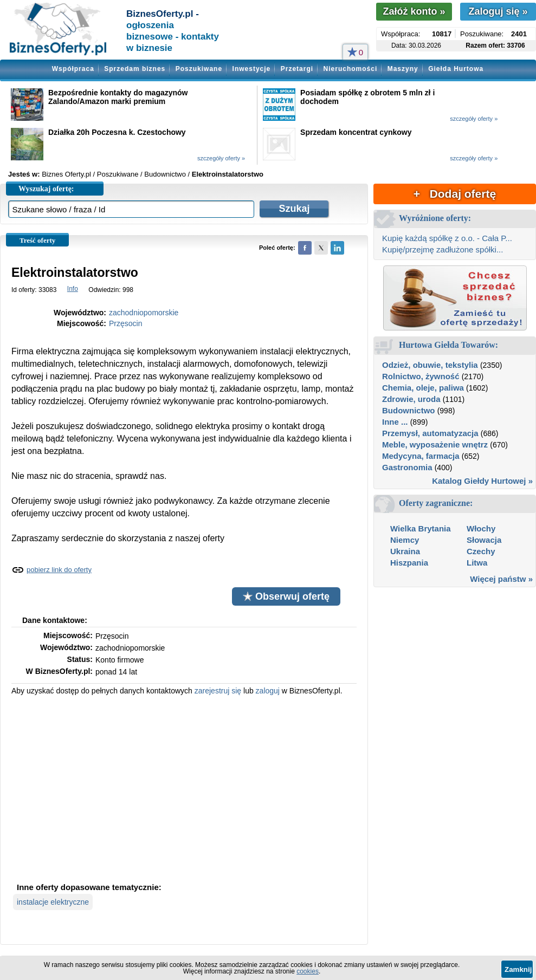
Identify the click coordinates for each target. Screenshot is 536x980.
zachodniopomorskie (144, 313)
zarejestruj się (218, 691)
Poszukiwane (199, 69)
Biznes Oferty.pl (66, 174)
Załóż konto (414, 11)
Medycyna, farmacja (421, 456)
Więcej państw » (501, 579)
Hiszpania (409, 563)
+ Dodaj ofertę (455, 194)
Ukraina (405, 551)
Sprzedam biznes (135, 69)
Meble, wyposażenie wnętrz (435, 444)
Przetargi (297, 69)
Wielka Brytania (421, 528)
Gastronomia (407, 467)
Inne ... (395, 422)
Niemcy (405, 540)
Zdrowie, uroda (411, 399)
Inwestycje (252, 69)
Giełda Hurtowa (456, 69)
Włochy (481, 528)
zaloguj (268, 691)
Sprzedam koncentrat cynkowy (356, 132)
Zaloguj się (498, 11)
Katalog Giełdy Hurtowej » (482, 481)
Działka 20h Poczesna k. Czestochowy (117, 132)
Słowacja (484, 540)
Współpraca (73, 69)
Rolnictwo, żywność (421, 376)
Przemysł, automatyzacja (430, 433)
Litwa (477, 563)
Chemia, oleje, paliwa (423, 388)
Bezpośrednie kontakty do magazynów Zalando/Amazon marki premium (118, 97)
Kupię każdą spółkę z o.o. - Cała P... (447, 238)
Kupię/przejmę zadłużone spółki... (443, 249)
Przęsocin (125, 323)
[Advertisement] (184, 788)
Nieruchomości (351, 69)
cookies (308, 971)
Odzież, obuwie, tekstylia (430, 365)
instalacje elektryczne (53, 902)
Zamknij (518, 969)
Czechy (481, 551)
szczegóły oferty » (474, 119)
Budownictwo (409, 410)
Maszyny (403, 69)
